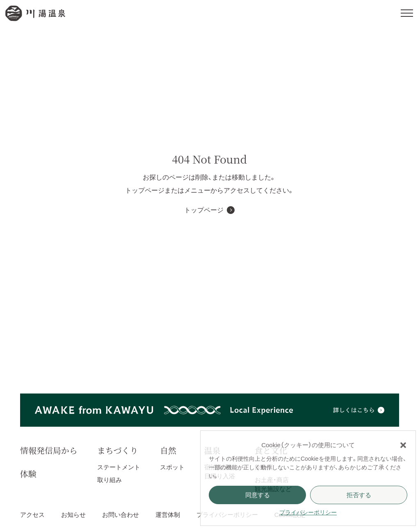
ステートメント (119, 467)
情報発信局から (49, 450)
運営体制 (168, 515)
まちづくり (118, 450)
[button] (403, 445)
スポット (172, 467)
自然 (168, 450)
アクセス (32, 515)
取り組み (110, 480)
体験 (28, 474)
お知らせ (73, 515)
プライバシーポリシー (308, 512)
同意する (258, 495)
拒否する (359, 495)
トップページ (204, 210)
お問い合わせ (121, 515)
